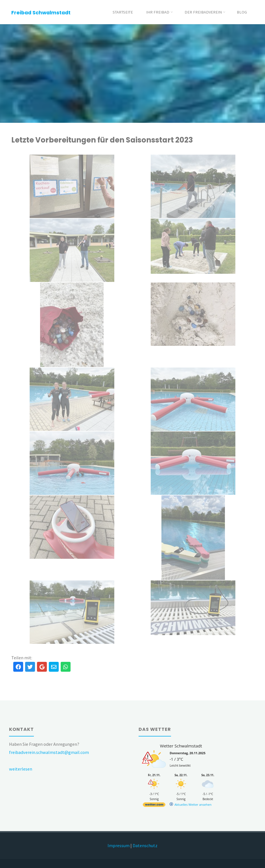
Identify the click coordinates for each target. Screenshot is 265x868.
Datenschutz (145, 845)
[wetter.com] (154, 806)
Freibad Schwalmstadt (41, 13)
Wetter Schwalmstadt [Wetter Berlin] (181, 746)
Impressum (119, 845)
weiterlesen (21, 769)
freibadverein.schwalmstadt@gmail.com (49, 752)
